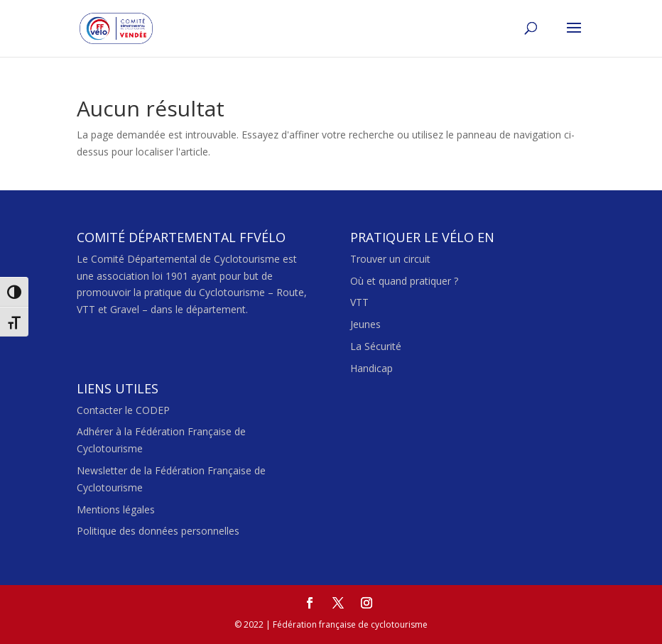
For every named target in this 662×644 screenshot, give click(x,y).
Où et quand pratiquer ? (404, 281)
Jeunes (365, 324)
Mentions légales (116, 509)
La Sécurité (376, 346)
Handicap (371, 368)
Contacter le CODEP (123, 410)
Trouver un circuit (390, 259)
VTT (359, 302)
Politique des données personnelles (158, 531)
